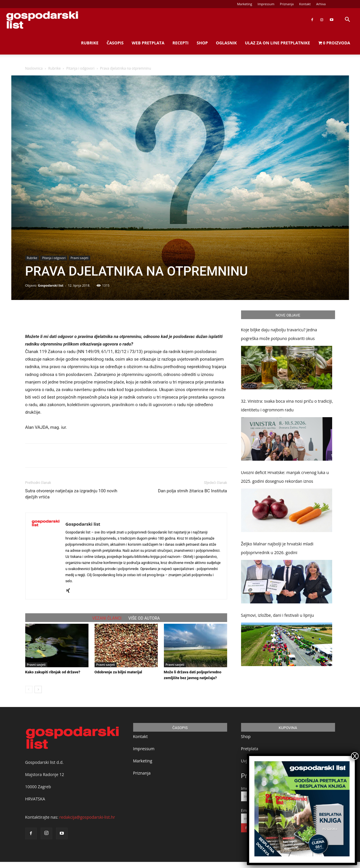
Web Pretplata (148, 43)
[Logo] (42, 20)
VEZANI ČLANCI (107, 618)
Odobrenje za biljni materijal (118, 672)
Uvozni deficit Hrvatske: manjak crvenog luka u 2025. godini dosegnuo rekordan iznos (285, 477)
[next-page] (38, 689)
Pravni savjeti (79, 258)
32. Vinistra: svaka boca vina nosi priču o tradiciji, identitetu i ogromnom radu (287, 405)
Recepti (181, 43)
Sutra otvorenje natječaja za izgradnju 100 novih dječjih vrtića (71, 494)
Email (246, 810)
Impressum (266, 4)
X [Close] (355, 756)
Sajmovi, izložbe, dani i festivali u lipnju (278, 615)
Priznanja (287, 4)
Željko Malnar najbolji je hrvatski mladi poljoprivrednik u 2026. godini (277, 548)
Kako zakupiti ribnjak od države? (53, 672)
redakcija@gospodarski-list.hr (87, 817)
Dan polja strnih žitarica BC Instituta (192, 491)
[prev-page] (29, 689)
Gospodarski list (50, 285)
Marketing (245, 4)
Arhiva (321, 4)
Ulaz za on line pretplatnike (277, 43)
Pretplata (250, 749)
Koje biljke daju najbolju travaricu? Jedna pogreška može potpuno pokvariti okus (279, 334)
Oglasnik (226, 43)
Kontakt (305, 4)
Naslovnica (34, 68)
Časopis (115, 43)
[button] (347, 20)
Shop (202, 43)
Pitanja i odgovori (80, 68)
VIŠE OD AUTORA (144, 618)
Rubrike (90, 43)
